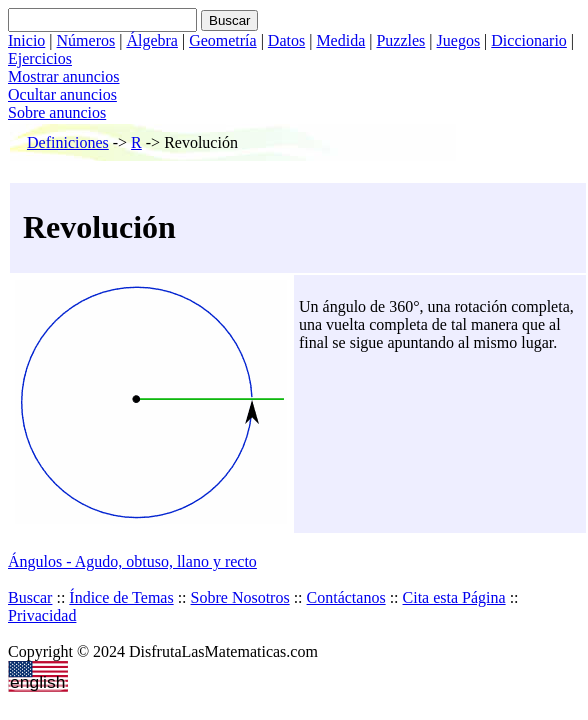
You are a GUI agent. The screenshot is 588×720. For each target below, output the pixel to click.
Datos (286, 40)
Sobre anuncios (57, 112)
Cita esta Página (454, 597)
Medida (340, 40)
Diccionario (529, 40)
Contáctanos (346, 597)
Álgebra (152, 40)
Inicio (26, 40)
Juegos (459, 40)
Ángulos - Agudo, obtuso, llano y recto (132, 561)
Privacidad (42, 615)
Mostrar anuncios (64, 76)
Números (86, 40)
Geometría (223, 40)
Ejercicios (40, 58)
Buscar (30, 597)
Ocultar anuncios (62, 94)
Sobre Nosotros (240, 597)
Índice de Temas (121, 597)
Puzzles (400, 40)
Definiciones (68, 142)
